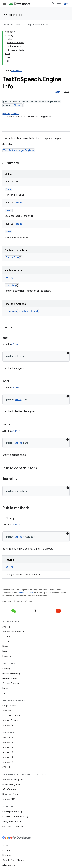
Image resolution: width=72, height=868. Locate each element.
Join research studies (13, 826)
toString (11, 285)
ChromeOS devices (12, 715)
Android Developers (11, 24)
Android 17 (8, 738)
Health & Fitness (10, 678)
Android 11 (8, 767)
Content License (25, 593)
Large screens (9, 706)
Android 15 (8, 747)
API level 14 (16, 71)
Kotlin (57, 92)
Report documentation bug (15, 816)
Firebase (7, 855)
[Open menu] (5, 4)
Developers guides (11, 784)
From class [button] (22, 311)
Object (18, 105)
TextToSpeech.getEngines (19, 150)
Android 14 (8, 752)
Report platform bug (12, 812)
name (8, 231)
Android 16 (8, 743)
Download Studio (11, 794)
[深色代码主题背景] (68, 353)
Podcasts (7, 656)
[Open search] (53, 4)
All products (9, 865)
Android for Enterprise (13, 632)
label (9, 210)
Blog (5, 651)
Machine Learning (11, 673)
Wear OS (7, 710)
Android (6, 627)
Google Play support (12, 821)
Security (6, 636)
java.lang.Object (10, 113)
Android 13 (8, 757)
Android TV (8, 725)
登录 (66, 4)
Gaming (6, 669)
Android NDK (9, 799)
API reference (13, 15)
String (18, 203)
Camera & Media (11, 683)
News (5, 646)
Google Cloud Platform (14, 860)
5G (4, 693)
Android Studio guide (13, 780)
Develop (28, 24)
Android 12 (8, 762)
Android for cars (10, 720)
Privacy (6, 688)
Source (6, 641)
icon (8, 189)
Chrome (6, 850)
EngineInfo (12, 257)
